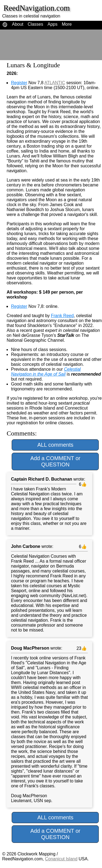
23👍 (81, 648)
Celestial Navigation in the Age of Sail (46, 372)
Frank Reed (62, 316)
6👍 (82, 484)
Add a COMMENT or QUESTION (55, 461)
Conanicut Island (61, 859)
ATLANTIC (55, 83)
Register (19, 83)
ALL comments (55, 445)
